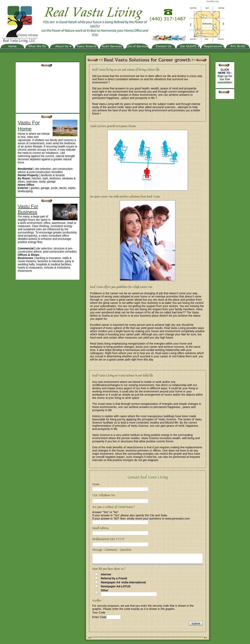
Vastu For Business (28, 209)
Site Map (215, 1)
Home (209, 1)
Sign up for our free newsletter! (225, 79)
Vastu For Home (29, 126)
